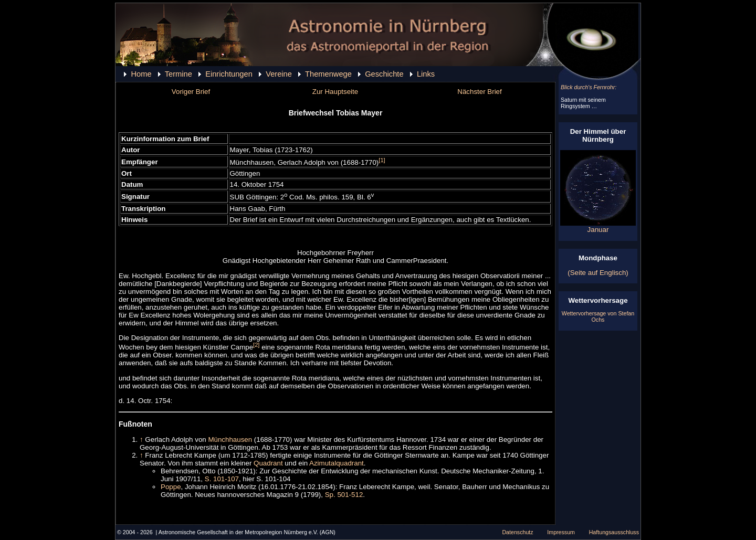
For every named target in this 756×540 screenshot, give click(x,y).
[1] (382, 160)
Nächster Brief (479, 92)
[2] (256, 345)
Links (426, 74)
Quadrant (268, 463)
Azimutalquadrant (337, 463)
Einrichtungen (229, 74)
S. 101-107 (222, 479)
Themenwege (328, 74)
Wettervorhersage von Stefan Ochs (598, 316)
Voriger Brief (191, 92)
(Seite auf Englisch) (598, 273)
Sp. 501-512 (344, 495)
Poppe (171, 487)
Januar (598, 226)
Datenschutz (517, 532)
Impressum (561, 532)
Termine (178, 74)
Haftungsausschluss (614, 532)
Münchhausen (230, 440)
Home (141, 74)
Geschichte (384, 74)
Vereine (279, 74)
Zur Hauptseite (335, 92)
